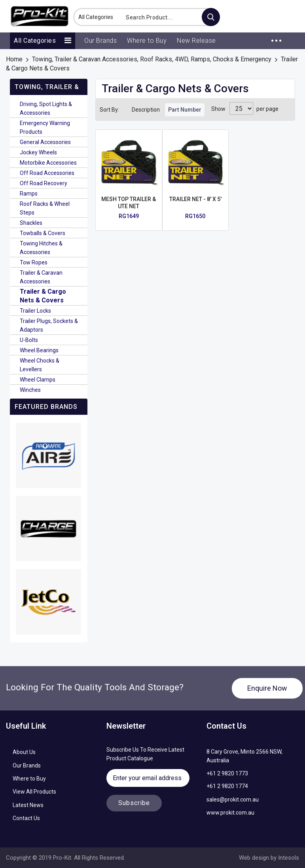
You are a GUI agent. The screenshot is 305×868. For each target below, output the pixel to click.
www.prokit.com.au (230, 813)
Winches (30, 390)
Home (14, 59)
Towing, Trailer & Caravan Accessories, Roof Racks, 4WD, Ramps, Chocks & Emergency (152, 59)
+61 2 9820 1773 (227, 773)
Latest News (28, 805)
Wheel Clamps (38, 380)
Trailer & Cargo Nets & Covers (43, 296)
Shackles (31, 223)
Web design (254, 858)
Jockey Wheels (38, 152)
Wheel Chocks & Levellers (40, 365)
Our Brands (27, 765)
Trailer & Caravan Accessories (41, 277)
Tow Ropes (34, 262)
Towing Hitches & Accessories (41, 248)
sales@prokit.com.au (233, 800)
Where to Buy (29, 779)
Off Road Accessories (47, 173)
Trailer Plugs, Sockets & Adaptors (49, 325)
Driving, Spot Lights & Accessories (46, 108)
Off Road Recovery (44, 183)
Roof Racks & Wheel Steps (45, 208)
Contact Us (26, 818)
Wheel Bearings (39, 350)
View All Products (34, 792)
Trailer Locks (35, 311)
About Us (24, 752)
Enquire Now (267, 688)
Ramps (29, 194)
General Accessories (45, 142)
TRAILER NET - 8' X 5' (195, 199)
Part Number (185, 110)
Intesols (288, 858)
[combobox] (170, 17)
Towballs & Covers (43, 233)
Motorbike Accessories (48, 163)
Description (146, 110)
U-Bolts (29, 340)
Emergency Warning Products (45, 127)
